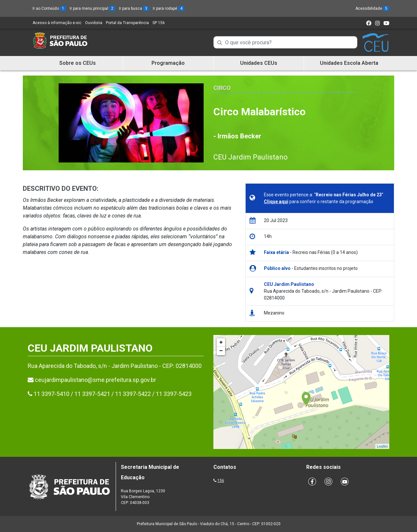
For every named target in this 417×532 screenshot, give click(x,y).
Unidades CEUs (259, 63)
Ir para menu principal (93, 8)
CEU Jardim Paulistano (251, 157)
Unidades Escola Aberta (349, 63)
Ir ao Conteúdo (49, 8)
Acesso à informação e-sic (57, 23)
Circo (222, 88)
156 (221, 481)
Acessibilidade (372, 8)
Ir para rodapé (169, 8)
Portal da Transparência (127, 23)
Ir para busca (134, 8)
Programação (168, 63)
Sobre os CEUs (78, 63)
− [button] (221, 351)
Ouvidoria (94, 23)
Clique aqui (276, 202)
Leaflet (382, 446)
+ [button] (221, 343)
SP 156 (159, 23)
